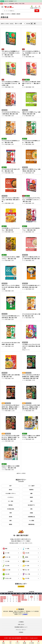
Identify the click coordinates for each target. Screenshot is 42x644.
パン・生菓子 (31, 486)
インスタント (8, 14)
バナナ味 (27, 578)
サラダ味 (27, 561)
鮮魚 (31, 509)
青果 (11, 513)
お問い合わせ (21, 624)
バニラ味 (7, 561)
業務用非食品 (31, 524)
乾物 (31, 501)
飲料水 (11, 490)
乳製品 (31, 513)
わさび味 (7, 566)
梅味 (6, 549)
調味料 (31, 497)
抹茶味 (27, 557)
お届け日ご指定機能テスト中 (11, 1)
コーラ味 (7, 553)
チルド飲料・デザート (11, 493)
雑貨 (11, 520)
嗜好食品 (11, 505)
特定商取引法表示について (21, 627)
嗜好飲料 (31, 490)
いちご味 (27, 553)
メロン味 (7, 574)
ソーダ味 (27, 549)
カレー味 (27, 570)
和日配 (11, 517)
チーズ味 (27, 566)
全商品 (2, 14)
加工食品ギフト (31, 505)
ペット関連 (31, 520)
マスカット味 (8, 578)
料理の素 (14, 14)
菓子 (11, 486)
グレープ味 (28, 574)
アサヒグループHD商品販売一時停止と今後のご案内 (14, 3)
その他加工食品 (11, 509)
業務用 (11, 524)
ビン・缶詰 (11, 501)
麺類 (31, 493)
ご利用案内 (25, 614)
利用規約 (21, 632)
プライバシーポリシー (21, 630)
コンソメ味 (8, 570)
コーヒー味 (8, 557)
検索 (37, 11)
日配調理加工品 (31, 517)
